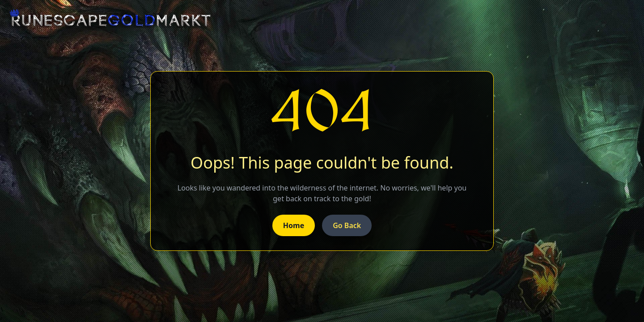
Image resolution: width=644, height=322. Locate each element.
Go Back (347, 225)
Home (294, 225)
